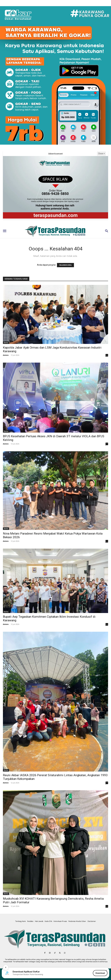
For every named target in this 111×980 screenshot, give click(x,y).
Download (100, 973)
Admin (6, 355)
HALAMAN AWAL (65, 265)
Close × (101, 154)
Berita (6, 343)
